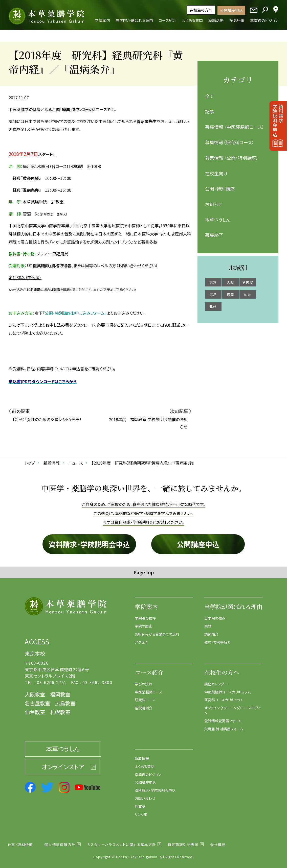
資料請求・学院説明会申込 (89, 541)
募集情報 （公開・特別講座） (232, 155)
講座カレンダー (216, 681)
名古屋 (248, 279)
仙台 (248, 291)
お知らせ (214, 201)
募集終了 (214, 232)
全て (209, 93)
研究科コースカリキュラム (224, 697)
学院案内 (146, 603)
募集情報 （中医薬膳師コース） (235, 124)
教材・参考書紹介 (218, 639)
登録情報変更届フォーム (223, 718)
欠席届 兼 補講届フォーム (224, 726)
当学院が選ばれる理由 (233, 603)
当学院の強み (215, 615)
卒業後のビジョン (148, 771)
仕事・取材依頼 (20, 841)
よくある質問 (145, 763)
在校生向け (216, 170)
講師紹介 (211, 631)
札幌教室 (60, 709)
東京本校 (35, 650)
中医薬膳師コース (149, 689)
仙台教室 (35, 709)
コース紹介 (149, 669)
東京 (213, 279)
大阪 (230, 279)
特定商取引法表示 (183, 841)
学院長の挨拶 (145, 615)
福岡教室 (60, 691)
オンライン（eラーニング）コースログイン (233, 707)
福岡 (230, 291)
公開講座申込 (231, 10)
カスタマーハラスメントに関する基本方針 (122, 841)
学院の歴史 (143, 623)
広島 (213, 291)
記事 (210, 108)
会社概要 (218, 841)
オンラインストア (63, 763)
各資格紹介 (144, 705)
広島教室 (65, 700)
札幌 (213, 303)
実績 (208, 623)
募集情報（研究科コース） (230, 139)
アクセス (141, 639)
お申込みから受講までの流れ (157, 631)
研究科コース (145, 697)
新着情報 (142, 755)
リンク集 (141, 811)
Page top (143, 569)
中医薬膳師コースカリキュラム (227, 689)
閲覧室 (140, 803)
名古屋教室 (37, 700)
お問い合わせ (145, 795)
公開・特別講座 (220, 185)
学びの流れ (143, 681)
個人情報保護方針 (60, 841)
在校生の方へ (201, 10)
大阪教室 (35, 691)
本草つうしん (218, 216)
